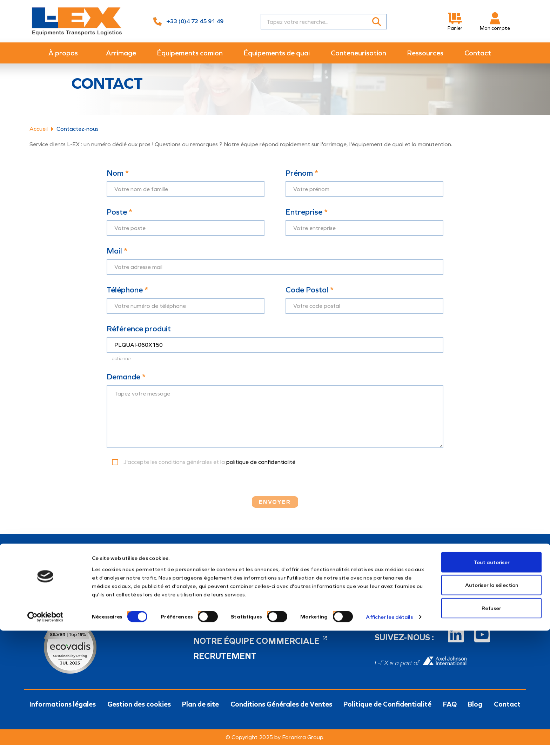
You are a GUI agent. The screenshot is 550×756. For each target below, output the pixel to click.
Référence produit (139, 340)
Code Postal (310, 301)
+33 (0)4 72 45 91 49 (195, 21)
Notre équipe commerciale (260, 652)
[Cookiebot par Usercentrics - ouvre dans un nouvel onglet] (45, 742)
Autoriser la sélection (492, 710)
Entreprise (307, 223)
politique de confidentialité (261, 473)
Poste (119, 223)
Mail (117, 262)
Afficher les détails (389, 742)
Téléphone (127, 301)
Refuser (491, 733)
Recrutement (225, 667)
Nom (118, 184)
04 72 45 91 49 (214, 612)
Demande (126, 388)
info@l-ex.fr (208, 625)
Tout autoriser (492, 687)
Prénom (302, 184)
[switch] (200, 739)
